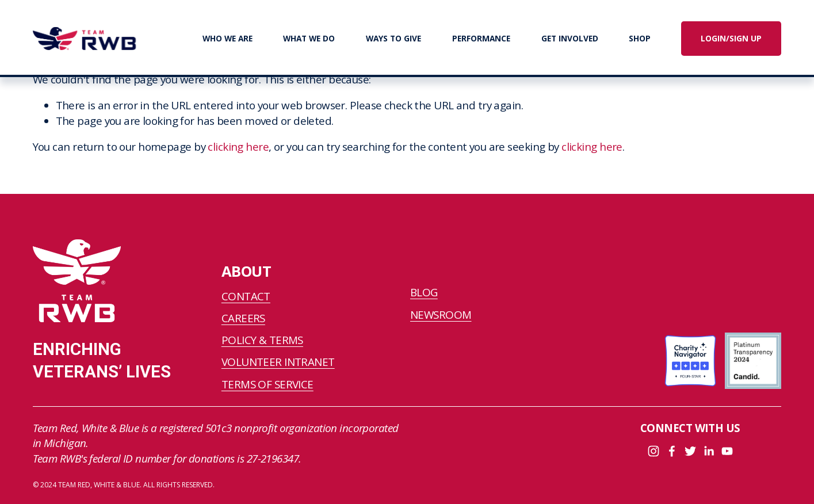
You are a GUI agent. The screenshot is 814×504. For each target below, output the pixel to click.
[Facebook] (672, 451)
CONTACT (246, 296)
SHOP (640, 38)
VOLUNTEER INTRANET (278, 362)
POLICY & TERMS (262, 340)
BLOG (424, 292)
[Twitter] (690, 451)
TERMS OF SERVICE (267, 384)
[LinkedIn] (709, 451)
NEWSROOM (441, 315)
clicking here (238, 147)
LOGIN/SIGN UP (731, 38)
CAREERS (243, 318)
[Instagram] (654, 451)
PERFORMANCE (481, 38)
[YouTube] (727, 451)
